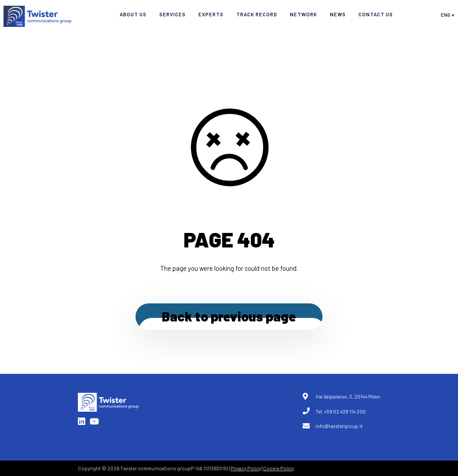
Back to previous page (229, 316)
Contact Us (376, 14)
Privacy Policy (246, 468)
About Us (133, 14)
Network (304, 14)
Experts (211, 14)
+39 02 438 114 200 (345, 411)
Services (172, 14)
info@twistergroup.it (339, 426)
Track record (257, 14)
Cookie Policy (278, 468)
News (338, 14)
